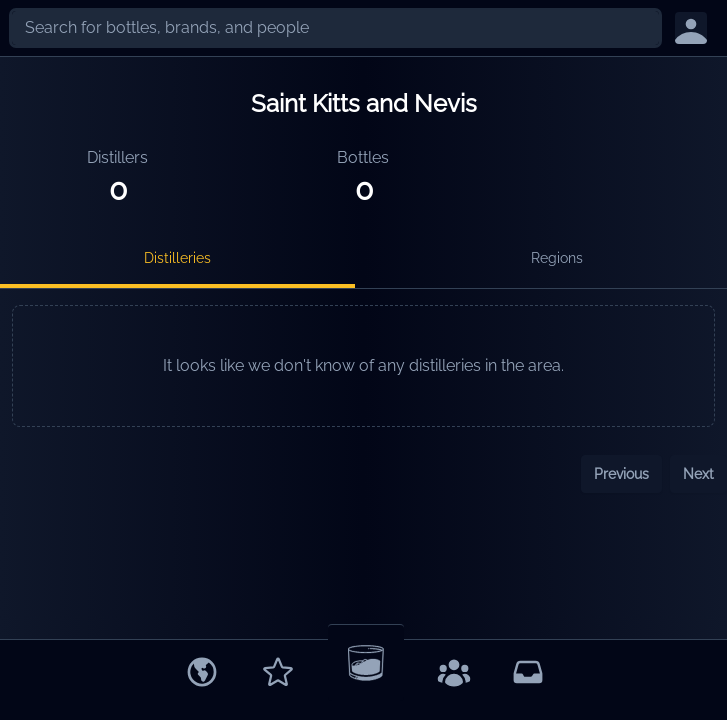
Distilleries (177, 258)
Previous (621, 474)
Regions (557, 258)
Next (698, 474)
